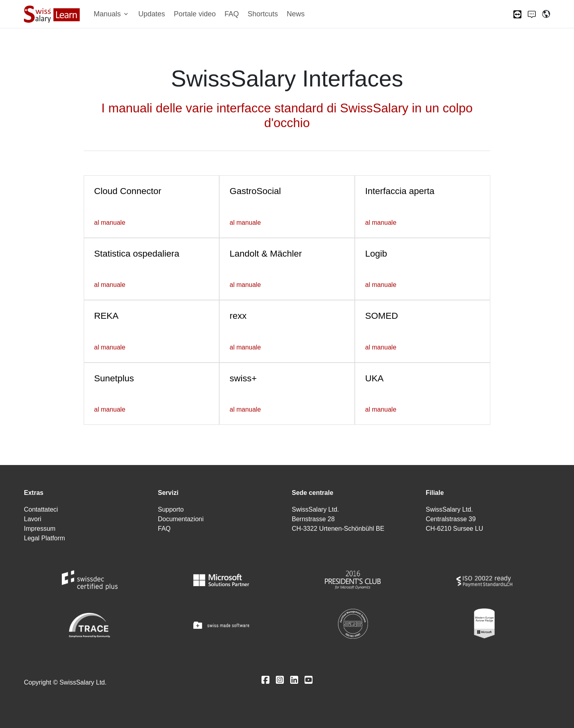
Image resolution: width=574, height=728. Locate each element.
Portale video (195, 14)
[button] (112, 14)
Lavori (33, 519)
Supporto (171, 509)
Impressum (40, 529)
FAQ (232, 14)
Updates (152, 14)
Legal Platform (44, 538)
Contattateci (41, 509)
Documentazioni (181, 519)
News (296, 14)
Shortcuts (263, 14)
